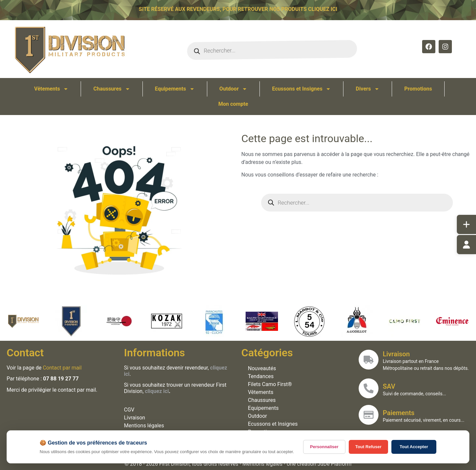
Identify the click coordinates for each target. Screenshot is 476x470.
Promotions (418, 89)
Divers (368, 89)
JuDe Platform (335, 464)
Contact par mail (63, 368)
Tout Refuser (368, 447)
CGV (130, 410)
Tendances (262, 376)
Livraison (136, 418)
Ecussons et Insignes (301, 89)
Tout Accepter (414, 447)
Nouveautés (263, 368)
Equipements (175, 89)
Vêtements (51, 89)
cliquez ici (158, 391)
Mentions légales (145, 426)
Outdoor (234, 89)
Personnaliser (324, 447)
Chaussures (112, 89)
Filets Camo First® (271, 384)
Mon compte (233, 104)
